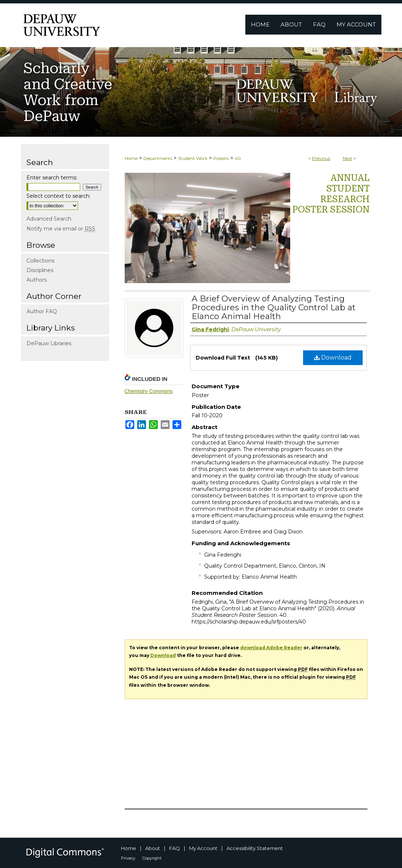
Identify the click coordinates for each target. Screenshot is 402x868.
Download (333, 358)
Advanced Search (49, 219)
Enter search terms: (52, 178)
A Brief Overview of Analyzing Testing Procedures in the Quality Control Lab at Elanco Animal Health (274, 308)
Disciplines (40, 270)
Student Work (193, 158)
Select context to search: (58, 196)
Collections (40, 261)
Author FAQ (42, 311)
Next (348, 158)
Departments (158, 158)
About (153, 848)
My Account (203, 848)
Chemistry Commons (149, 391)
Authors (37, 280)
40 (238, 158)
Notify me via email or (61, 229)
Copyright (152, 858)
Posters (221, 158)
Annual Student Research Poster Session (331, 194)
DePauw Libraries (49, 343)
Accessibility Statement (255, 848)
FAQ (175, 848)
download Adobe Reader (271, 648)
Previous (321, 158)
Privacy (128, 858)
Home (131, 158)
